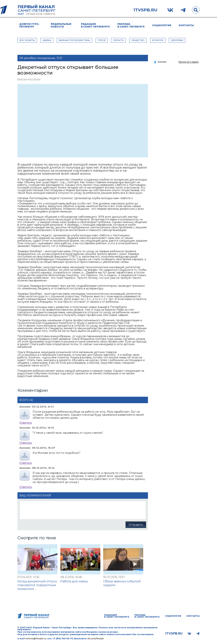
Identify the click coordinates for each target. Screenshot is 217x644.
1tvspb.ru (145, 10)
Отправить (136, 525)
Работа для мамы (74, 581)
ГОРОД (102, 40)
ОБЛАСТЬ (118, 40)
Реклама (131, 25)
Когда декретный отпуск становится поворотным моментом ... (37, 585)
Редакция (95, 25)
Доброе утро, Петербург (29, 25)
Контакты (186, 25)
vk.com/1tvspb (96, 639)
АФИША (47, 40)
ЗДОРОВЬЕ (177, 40)
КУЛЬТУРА (158, 40)
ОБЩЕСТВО (138, 40)
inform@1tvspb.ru (36, 639)
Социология (162, 25)
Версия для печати (29, 79)
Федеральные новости (61, 25)
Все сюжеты (27, 40)
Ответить (26, 423)
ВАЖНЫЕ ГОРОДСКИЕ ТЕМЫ (74, 40)
